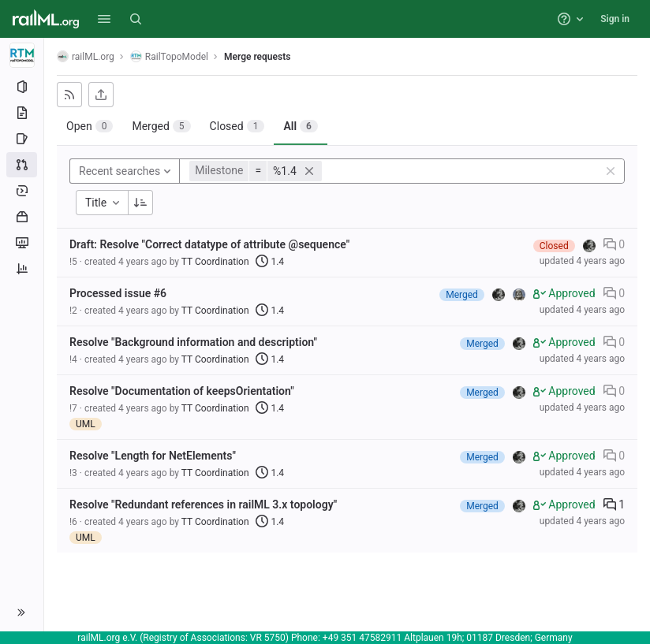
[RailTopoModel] (22, 55)
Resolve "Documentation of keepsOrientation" (182, 391)
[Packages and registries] (22, 217)
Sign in (615, 19)
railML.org (86, 56)
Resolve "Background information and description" (193, 342)
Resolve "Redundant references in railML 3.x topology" (203, 504)
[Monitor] (22, 243)
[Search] (136, 19)
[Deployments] (22, 191)
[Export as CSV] (101, 95)
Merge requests (257, 57)
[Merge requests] (22, 165)
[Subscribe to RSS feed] (69, 95)
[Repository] (22, 113)
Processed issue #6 (118, 293)
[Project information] (22, 87)
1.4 (270, 262)
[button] (104, 19)
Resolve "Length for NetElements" (153, 456)
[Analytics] (22, 269)
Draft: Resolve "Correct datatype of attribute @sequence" (209, 244)
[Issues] (22, 139)
